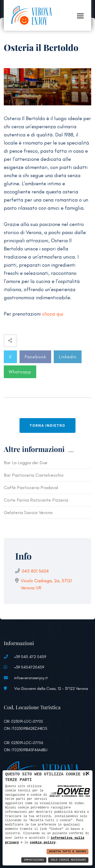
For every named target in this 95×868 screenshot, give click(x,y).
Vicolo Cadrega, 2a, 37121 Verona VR (46, 584)
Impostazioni (34, 860)
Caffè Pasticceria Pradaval (31, 488)
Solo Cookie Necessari (68, 860)
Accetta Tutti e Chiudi (68, 852)
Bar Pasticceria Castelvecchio (34, 475)
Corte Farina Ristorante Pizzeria (36, 500)
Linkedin (68, 357)
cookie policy (43, 842)
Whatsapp (20, 372)
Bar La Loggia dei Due (26, 463)
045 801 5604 (35, 571)
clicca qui (53, 314)
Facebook (35, 357)
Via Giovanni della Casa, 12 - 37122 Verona (51, 688)
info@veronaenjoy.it (31, 678)
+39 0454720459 (29, 667)
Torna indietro (48, 425)
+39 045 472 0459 (30, 657)
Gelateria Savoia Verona (28, 513)
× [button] (88, 773)
